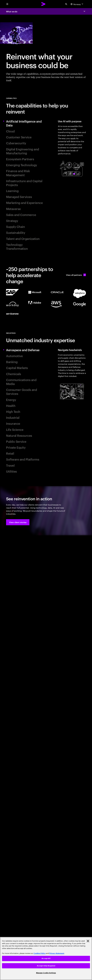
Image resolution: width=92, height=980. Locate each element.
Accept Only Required (46, 966)
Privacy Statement (57, 953)
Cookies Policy (40, 953)
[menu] (7, 4)
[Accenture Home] (43, 4)
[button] (18, 522)
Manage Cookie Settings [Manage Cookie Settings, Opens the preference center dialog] (46, 973)
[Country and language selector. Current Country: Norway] (77, 4)
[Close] (88, 941)
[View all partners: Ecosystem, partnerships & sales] (76, 275)
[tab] (25, 123)
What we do (12, 11)
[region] (46, 958)
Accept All (46, 958)
